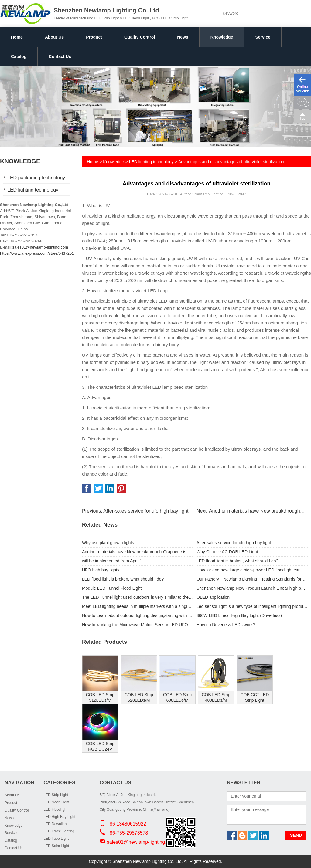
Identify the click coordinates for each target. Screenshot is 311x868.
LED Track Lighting (59, 831)
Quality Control (140, 37)
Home (17, 37)
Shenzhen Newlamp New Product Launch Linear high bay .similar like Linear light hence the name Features (252, 588)
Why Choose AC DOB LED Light (227, 552)
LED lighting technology (33, 190)
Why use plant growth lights (108, 543)
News (183, 37)
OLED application (213, 597)
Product (94, 37)
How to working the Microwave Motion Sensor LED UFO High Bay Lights (138, 625)
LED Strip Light (56, 795)
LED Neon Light (56, 802)
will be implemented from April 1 (112, 561)
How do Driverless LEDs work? (226, 625)
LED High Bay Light (59, 817)
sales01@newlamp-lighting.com (40, 247)
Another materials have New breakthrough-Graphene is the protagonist (138, 552)
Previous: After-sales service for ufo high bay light (135, 511)
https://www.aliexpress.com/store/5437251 (37, 253)
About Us (54, 37)
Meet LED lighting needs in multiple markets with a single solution (138, 606)
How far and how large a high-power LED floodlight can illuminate (252, 570)
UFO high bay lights (101, 570)
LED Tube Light (56, 839)
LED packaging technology (36, 178)
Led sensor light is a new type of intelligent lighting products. (252, 606)
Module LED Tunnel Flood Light (112, 588)
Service (263, 37)
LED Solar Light (56, 846)
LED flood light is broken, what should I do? (237, 561)
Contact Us (60, 56)
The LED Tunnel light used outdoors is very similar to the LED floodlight (138, 597)
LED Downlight (55, 824)
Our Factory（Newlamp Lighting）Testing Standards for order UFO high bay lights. (252, 579)
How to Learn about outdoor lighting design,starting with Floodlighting (138, 615)
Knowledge (222, 37)
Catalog (19, 56)
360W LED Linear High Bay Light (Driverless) (239, 615)
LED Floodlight (55, 809)
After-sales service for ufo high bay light (234, 543)
